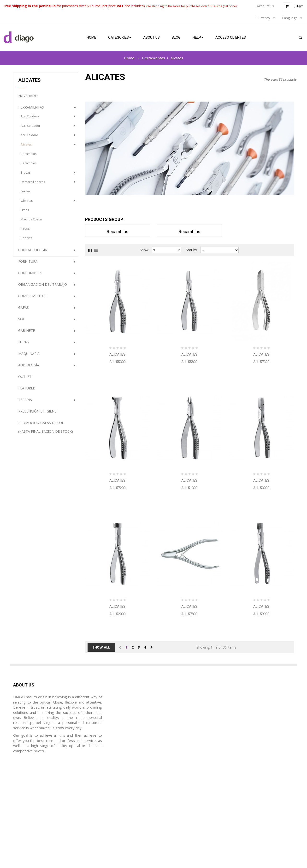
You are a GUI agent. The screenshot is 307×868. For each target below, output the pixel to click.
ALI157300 (261, 362)
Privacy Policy (168, 805)
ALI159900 (261, 614)
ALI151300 (189, 488)
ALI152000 (118, 614)
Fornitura (28, 264)
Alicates (117, 354)
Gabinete (27, 333)
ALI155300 (118, 362)
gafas (24, 310)
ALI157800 (189, 614)
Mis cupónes (95, 823)
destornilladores (33, 185)
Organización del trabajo (43, 287)
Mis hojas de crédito (102, 795)
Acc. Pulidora (30, 119)
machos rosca (31, 222)
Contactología (33, 253)
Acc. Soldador (30, 128)
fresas (26, 194)
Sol (21, 322)
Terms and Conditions (175, 795)
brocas (26, 175)
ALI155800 (189, 362)
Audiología (29, 368)
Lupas (24, 345)
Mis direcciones (98, 805)
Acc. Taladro (29, 138)
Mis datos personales (103, 814)
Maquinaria (29, 356)
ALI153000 (261, 488)
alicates (26, 147)
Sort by (191, 250)
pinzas (26, 231)
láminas (27, 203)
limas (25, 213)
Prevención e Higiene (37, 414)
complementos (32, 299)
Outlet (25, 379)
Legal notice (167, 786)
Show (144, 250)
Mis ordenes (95, 786)
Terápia (25, 403)
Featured (27, 391)
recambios (29, 157)
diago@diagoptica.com (40, 814)
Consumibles (30, 276)
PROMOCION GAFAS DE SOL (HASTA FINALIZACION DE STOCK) (46, 430)
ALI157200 (118, 488)
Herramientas (31, 110)
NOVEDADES (28, 99)
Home (129, 58)
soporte (27, 241)
